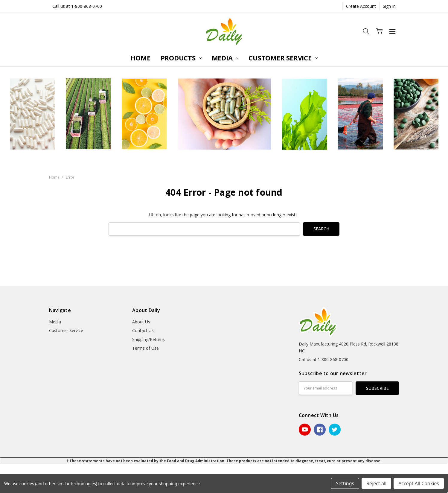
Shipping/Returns (148, 339)
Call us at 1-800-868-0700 (77, 6)
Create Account (361, 6)
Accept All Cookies (419, 483)
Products (181, 58)
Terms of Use (145, 348)
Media (225, 58)
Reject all (376, 483)
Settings (345, 483)
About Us (141, 322)
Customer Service (283, 58)
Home (140, 58)
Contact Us (143, 330)
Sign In (389, 6)
